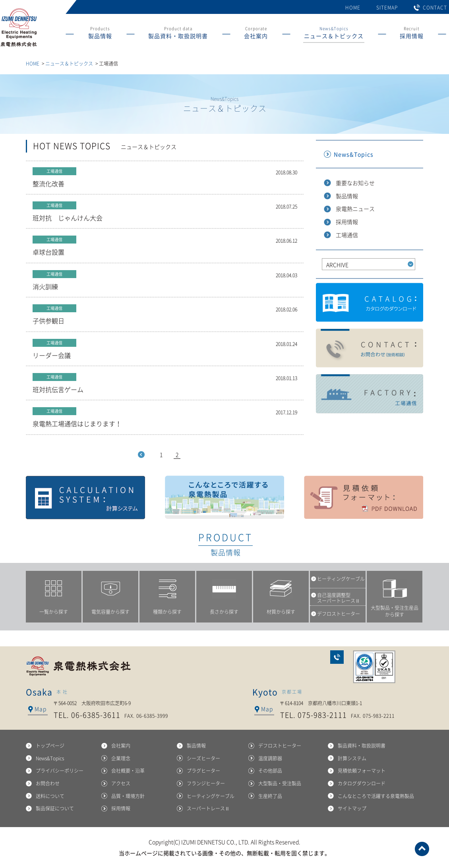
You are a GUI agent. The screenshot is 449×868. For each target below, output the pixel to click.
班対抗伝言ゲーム (165, 384)
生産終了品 (270, 796)
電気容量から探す (110, 612)
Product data (178, 34)
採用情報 (347, 222)
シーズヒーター (203, 758)
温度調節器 (270, 758)
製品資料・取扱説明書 (362, 746)
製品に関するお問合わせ (370, 348)
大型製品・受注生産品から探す (395, 611)
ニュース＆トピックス (69, 64)
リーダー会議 (165, 349)
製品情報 (347, 196)
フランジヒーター (206, 783)
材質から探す (281, 612)
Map (41, 709)
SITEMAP (387, 8)
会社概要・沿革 (128, 771)
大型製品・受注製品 (280, 783)
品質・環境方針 (128, 796)
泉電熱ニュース (355, 209)
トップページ (50, 746)
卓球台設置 (165, 246)
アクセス (121, 783)
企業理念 (121, 758)
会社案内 (121, 746)
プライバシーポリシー (60, 771)
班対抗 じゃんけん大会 (165, 212)
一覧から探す (54, 612)
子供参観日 (165, 315)
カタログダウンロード (370, 303)
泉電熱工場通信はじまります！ (165, 418)
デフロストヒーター (280, 746)
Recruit (412, 34)
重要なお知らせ (355, 183)
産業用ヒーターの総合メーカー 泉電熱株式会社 (18, 47)
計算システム (85, 497)
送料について (50, 796)
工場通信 (347, 235)
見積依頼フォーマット (364, 497)
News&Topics (334, 34)
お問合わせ (337, 657)
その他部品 (270, 771)
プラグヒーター (203, 771)
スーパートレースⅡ (208, 808)
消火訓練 (165, 281)
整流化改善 (165, 178)
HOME (353, 8)
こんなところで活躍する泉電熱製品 (224, 497)
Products (100, 34)
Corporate (256, 34)
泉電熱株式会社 (79, 666)
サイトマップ (352, 808)
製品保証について (55, 808)
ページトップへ (422, 849)
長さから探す (224, 612)
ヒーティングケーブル (211, 796)
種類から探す (167, 612)
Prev (141, 454)
